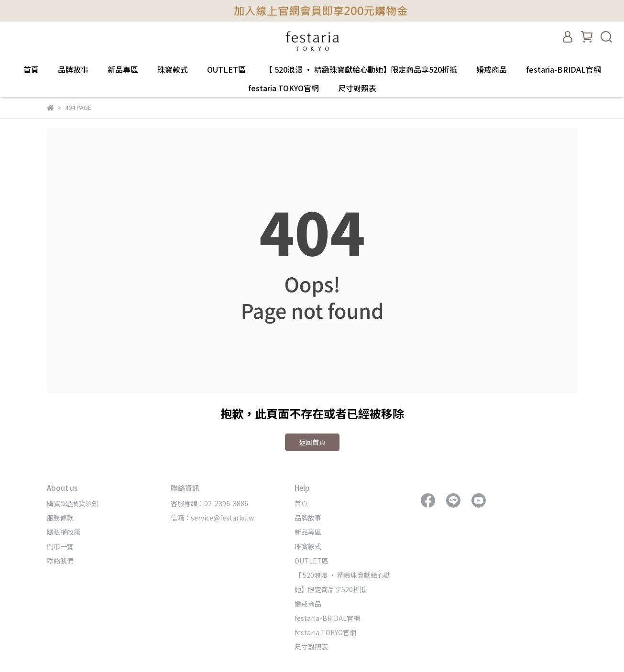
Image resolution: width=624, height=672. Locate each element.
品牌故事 (73, 69)
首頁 (31, 69)
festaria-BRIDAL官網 (564, 69)
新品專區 (123, 69)
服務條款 (60, 518)
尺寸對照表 (357, 88)
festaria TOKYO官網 (284, 88)
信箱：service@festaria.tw (212, 518)
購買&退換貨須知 (73, 503)
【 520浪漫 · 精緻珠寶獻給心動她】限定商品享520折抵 (361, 69)
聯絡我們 (60, 561)
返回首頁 (312, 442)
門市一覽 (60, 546)
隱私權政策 (64, 532)
